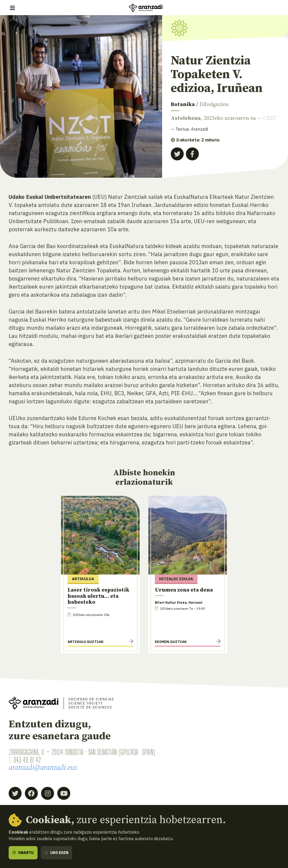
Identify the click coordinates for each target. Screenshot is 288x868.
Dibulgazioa (214, 105)
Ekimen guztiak (171, 642)
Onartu (23, 853)
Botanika (183, 105)
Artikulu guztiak (86, 642)
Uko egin (56, 853)
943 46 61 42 (27, 760)
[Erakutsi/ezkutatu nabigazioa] (12, 8)
